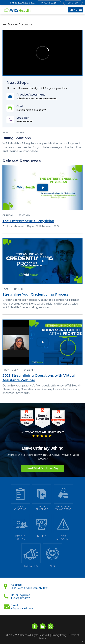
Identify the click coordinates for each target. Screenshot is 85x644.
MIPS (53, 555)
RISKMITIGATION (63, 527)
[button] (76, 10)
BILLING (42, 526)
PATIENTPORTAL (20, 527)
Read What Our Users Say (43, 468)
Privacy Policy (59, 635)
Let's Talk (73, 3)
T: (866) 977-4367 (20, 598)
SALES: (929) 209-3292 (22, 3)
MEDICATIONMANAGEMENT (63, 498)
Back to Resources (17, 25)
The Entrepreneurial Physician (28, 221)
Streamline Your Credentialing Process (35, 294)
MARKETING (31, 555)
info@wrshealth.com (22, 608)
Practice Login (49, 3)
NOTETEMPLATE (42, 498)
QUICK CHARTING (20, 498)
